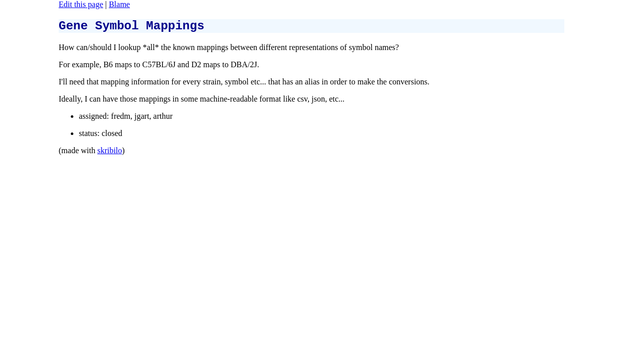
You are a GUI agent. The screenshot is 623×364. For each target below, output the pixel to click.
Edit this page (81, 4)
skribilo (109, 153)
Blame (119, 4)
